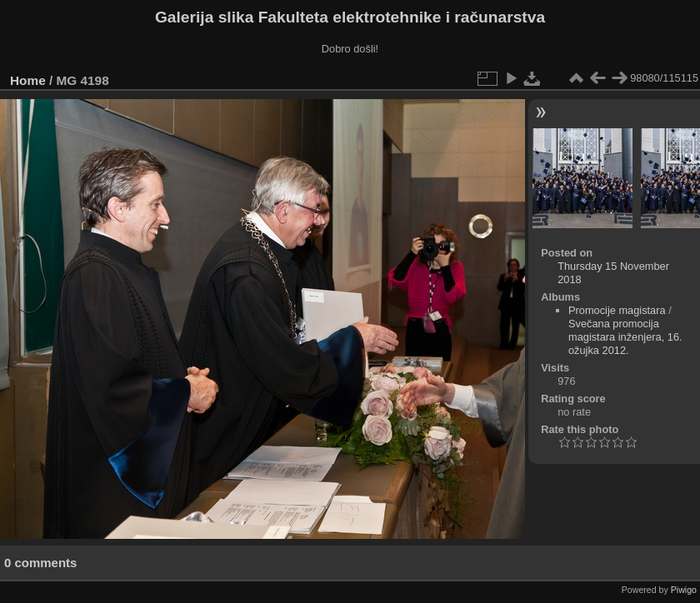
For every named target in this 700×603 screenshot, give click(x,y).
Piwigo (684, 590)
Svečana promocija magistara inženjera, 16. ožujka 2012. (625, 337)
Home (28, 80)
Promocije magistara (617, 310)
